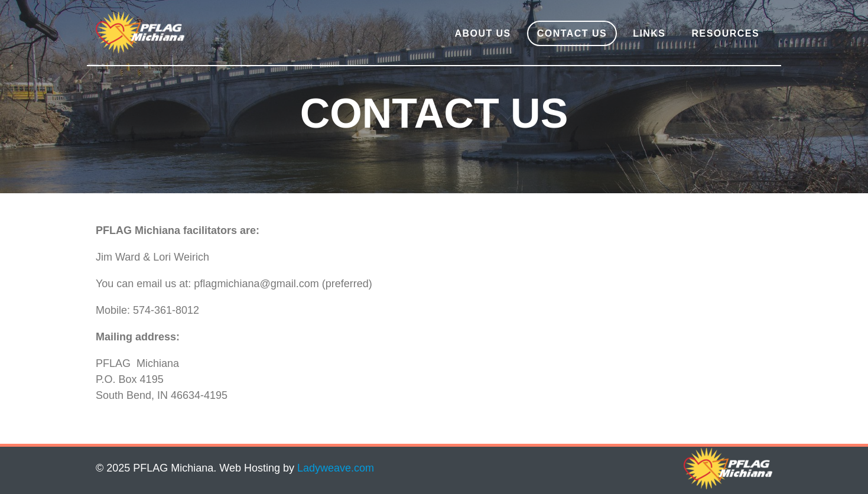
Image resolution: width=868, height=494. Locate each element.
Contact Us (572, 33)
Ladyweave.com (336, 468)
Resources (726, 33)
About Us (482, 33)
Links (649, 33)
